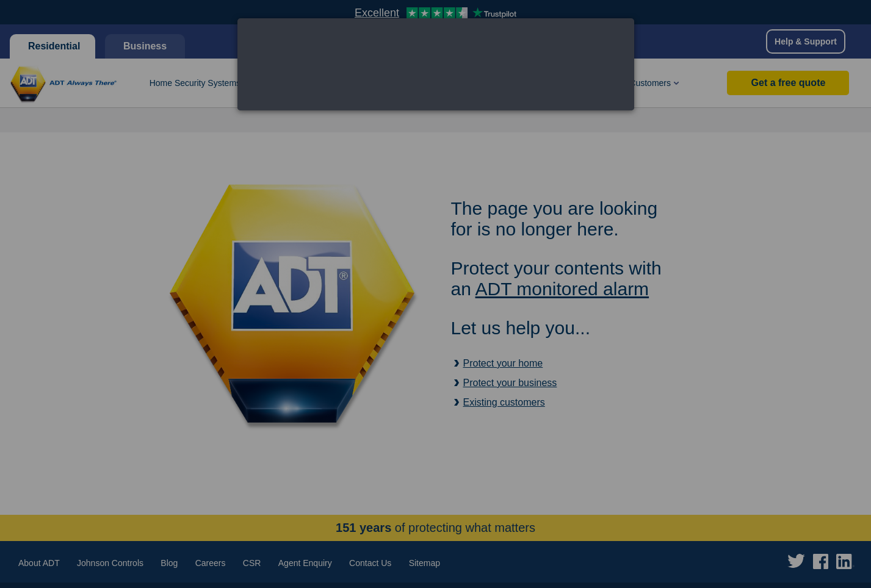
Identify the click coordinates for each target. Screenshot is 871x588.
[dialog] (436, 64)
